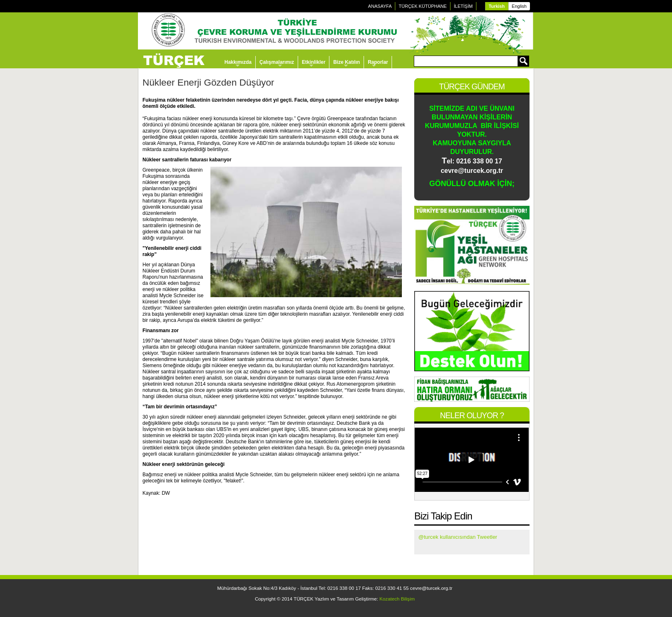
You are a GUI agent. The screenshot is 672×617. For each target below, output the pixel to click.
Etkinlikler (314, 62)
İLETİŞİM (463, 6)
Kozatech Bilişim (397, 599)
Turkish (497, 6)
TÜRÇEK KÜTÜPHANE (423, 6)
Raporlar (378, 62)
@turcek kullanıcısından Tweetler (458, 537)
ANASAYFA (380, 6)
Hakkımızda (238, 62)
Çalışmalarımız (277, 62)
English (519, 6)
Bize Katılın (346, 62)
